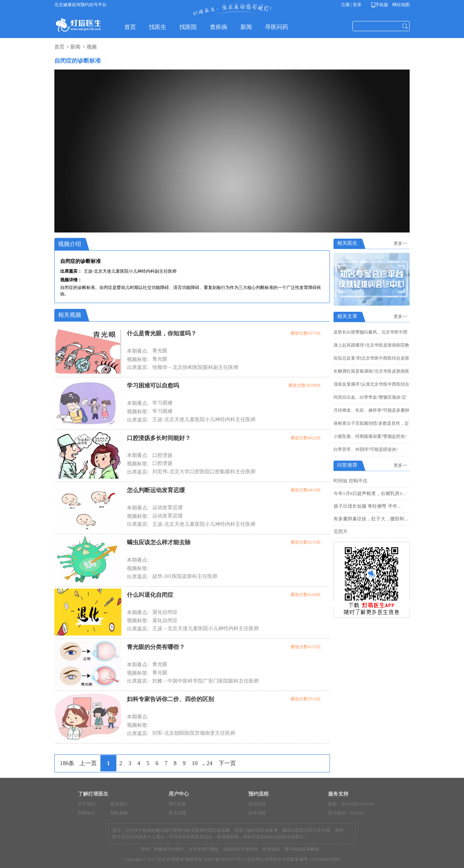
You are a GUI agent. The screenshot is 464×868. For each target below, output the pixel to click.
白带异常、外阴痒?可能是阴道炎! (366, 449)
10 (195, 763)
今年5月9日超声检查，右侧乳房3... (369, 493)
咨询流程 (257, 804)
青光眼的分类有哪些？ (156, 647)
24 (210, 763)
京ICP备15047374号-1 (224, 859)
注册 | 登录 (351, 5)
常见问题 (177, 813)
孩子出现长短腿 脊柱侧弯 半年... (367, 506)
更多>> (402, 243)
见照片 (341, 531)
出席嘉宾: (138, 367)
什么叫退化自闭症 (150, 595)
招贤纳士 (87, 813)
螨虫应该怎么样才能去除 (159, 542)
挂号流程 (257, 813)
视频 (92, 47)
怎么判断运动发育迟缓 (156, 490)
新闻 (75, 47)
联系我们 (119, 804)
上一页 (88, 763)
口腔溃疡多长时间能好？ (159, 438)
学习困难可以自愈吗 (153, 385)
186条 (67, 763)
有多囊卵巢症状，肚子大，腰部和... (371, 519)
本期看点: (138, 351)
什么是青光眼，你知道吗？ (162, 333)
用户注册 (177, 804)
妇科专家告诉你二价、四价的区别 (170, 699)
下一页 (227, 763)
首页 (59, 47)
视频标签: (138, 359)
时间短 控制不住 (351, 481)
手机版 (381, 5)
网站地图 (400, 5)
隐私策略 (119, 813)
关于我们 (87, 804)
